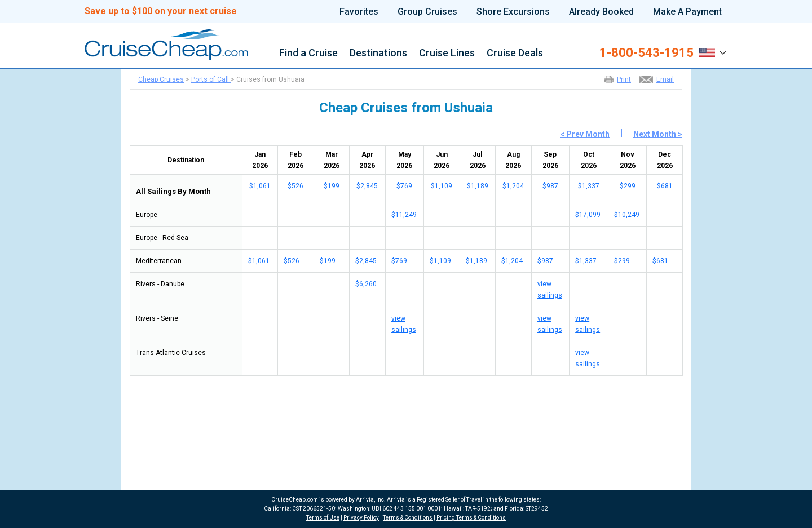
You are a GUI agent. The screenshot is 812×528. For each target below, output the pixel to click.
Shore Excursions (513, 12)
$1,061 (260, 186)
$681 (665, 186)
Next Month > (658, 134)
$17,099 (588, 215)
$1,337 (589, 186)
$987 (550, 186)
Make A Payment (687, 12)
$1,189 (478, 186)
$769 (404, 186)
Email (665, 79)
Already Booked (601, 12)
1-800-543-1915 (646, 53)
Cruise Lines (447, 53)
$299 (628, 186)
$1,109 (442, 186)
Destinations (378, 53)
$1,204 (513, 186)
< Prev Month (585, 134)
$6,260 (366, 284)
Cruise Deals (515, 53)
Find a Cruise (308, 53)
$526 (295, 186)
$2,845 (367, 186)
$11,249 (404, 215)
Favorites (359, 12)
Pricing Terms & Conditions (471, 518)
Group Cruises (427, 12)
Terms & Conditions (408, 518)
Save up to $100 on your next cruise (161, 11)
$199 (332, 186)
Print (624, 79)
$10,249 (627, 215)
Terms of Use (323, 518)
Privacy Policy (361, 518)
